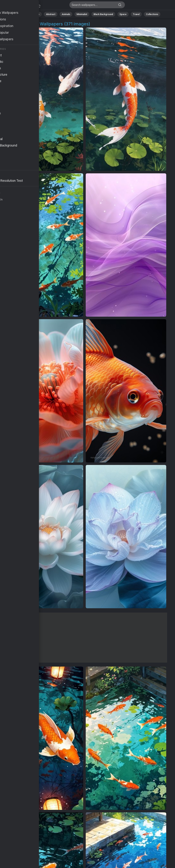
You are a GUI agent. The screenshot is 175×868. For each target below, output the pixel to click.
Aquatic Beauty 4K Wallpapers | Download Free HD (21, 6)
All (25, 14)
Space (123, 14)
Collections (152, 14)
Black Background (103, 14)
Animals (66, 14)
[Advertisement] (85, 638)
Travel (136, 14)
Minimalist (82, 14)
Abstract (51, 14)
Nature (36, 14)
